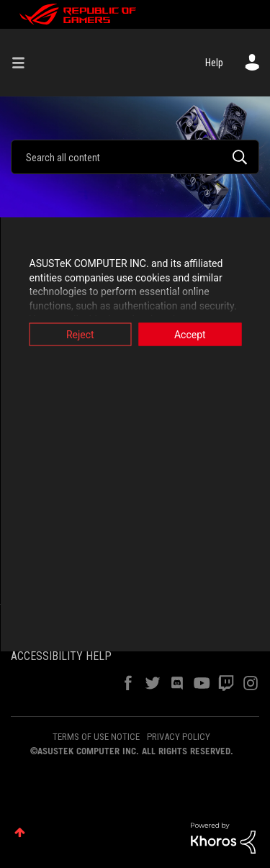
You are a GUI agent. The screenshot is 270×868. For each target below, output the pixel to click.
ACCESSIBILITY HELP (61, 656)
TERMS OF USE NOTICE (96, 737)
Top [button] (20, 832)
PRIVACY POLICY (179, 737)
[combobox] (135, 157)
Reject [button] (80, 335)
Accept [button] (190, 335)
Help (214, 63)
